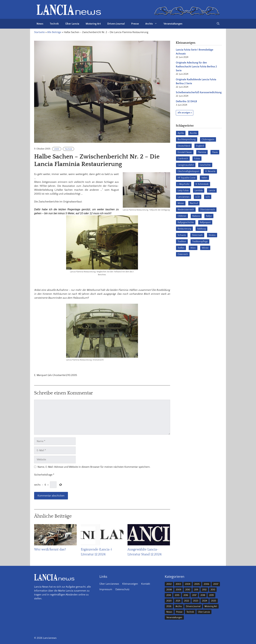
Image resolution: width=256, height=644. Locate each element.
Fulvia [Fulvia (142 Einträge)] (197, 159)
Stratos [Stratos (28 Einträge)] (212, 235)
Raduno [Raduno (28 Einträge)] (196, 216)
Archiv (153, 24)
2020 (169, 601)
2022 (187, 601)
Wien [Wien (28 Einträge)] (193, 248)
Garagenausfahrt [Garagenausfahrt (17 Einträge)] (186, 165)
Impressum (106, 589)
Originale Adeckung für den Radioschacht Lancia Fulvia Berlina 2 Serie (196, 67)
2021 (178, 601)
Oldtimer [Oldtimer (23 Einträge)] (182, 216)
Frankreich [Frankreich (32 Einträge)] (183, 159)
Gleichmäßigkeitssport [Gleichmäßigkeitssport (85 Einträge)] (188, 171)
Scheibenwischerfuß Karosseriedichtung (199, 92)
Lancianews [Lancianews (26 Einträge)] (184, 197)
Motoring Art (93, 24)
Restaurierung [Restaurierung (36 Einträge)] (184, 229)
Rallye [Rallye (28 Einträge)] (209, 216)
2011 (196, 590)
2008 (169, 590)
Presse (135, 24)
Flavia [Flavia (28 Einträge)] (215, 152)
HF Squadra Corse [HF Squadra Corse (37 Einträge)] (187, 178)
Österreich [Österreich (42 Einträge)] (183, 254)
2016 (186, 595)
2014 (169, 595)
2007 (216, 584)
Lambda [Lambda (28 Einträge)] (199, 191)
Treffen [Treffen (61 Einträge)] (181, 248)
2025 (214, 601)
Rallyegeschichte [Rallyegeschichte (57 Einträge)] (186, 222)
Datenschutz (122, 589)
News (40, 24)
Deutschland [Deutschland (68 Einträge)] (184, 146)
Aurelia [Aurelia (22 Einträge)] (193, 133)
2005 (57, 149)
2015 (177, 595)
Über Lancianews (109, 584)
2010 (188, 590)
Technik (54, 24)
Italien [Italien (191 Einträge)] (204, 178)
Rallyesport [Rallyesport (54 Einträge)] (205, 222)
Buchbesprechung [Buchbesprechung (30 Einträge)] (187, 139)
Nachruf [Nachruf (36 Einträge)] (194, 203)
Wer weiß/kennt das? (50, 549)
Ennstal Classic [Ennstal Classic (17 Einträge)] (185, 152)
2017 (194, 595)
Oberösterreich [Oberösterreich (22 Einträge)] (207, 210)
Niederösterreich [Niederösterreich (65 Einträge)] (186, 210)
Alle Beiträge (54, 32)
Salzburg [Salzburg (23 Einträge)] (201, 229)
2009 (179, 590)
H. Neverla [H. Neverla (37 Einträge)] (210, 171)
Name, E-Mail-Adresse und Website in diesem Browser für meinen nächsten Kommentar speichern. (94, 467)
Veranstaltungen (173, 24)
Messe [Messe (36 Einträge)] (181, 203)
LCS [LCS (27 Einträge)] (208, 197)
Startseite (39, 32)
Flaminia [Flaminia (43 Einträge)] (202, 152)
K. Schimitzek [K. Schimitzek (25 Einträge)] (202, 184)
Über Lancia (72, 24)
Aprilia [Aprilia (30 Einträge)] (181, 133)
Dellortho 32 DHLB (186, 101)
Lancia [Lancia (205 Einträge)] (212, 191)
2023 (196, 601)
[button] (218, 24)
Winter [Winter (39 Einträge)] (205, 248)
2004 (188, 584)
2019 (211, 595)
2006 (206, 584)
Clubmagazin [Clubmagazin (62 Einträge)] (208, 139)
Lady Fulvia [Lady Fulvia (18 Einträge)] (183, 191)
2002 (169, 584)
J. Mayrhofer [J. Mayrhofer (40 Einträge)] (184, 184)
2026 (169, 606)
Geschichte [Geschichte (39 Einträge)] (205, 165)
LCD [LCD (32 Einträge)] (198, 197)
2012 (204, 590)
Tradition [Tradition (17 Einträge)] (182, 242)
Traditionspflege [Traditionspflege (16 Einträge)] (200, 242)
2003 (178, 584)
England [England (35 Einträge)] (200, 146)
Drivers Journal (116, 24)
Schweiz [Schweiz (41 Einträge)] (182, 235)
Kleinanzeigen (130, 584)
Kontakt (146, 584)
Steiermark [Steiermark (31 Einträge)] (197, 235)
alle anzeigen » (185, 113)
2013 (213, 590)
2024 (205, 601)
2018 (203, 595)
